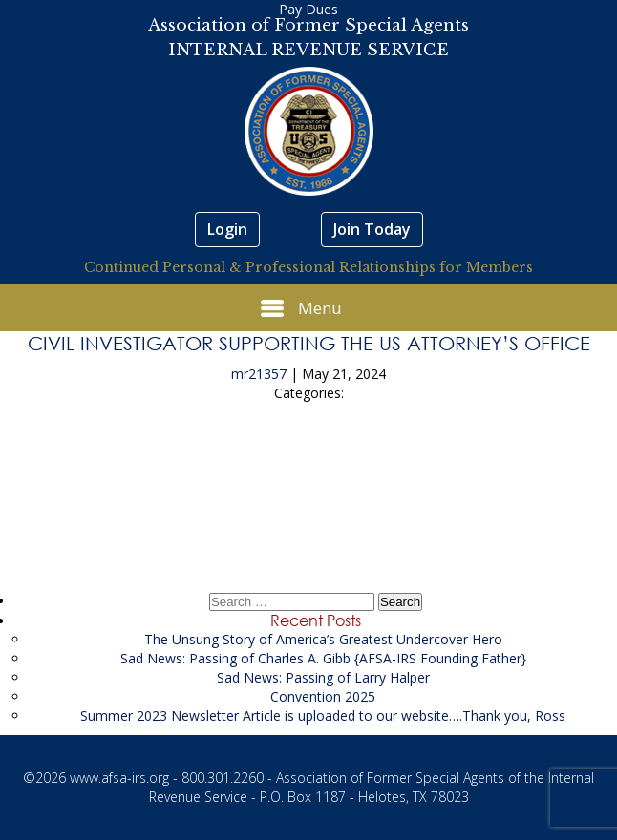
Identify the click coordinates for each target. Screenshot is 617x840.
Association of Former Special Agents (308, 25)
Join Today (372, 229)
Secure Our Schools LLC (308, 463)
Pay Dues (308, 9)
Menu (301, 308)
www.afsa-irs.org (119, 777)
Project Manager (309, 517)
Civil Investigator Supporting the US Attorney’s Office (309, 343)
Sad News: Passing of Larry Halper (323, 677)
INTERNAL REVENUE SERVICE (308, 50)
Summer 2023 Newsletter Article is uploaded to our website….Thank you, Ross (323, 715)
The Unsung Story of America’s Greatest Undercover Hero (323, 639)
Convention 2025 (323, 696)
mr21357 (259, 374)
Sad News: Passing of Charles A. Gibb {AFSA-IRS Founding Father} (323, 658)
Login (227, 229)
